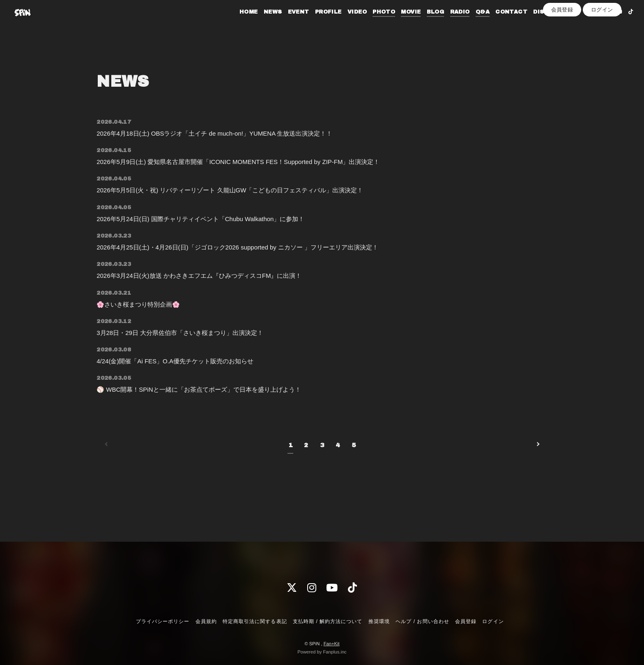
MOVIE (398, 24)
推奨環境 (379, 621)
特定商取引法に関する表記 (255, 621)
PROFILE (316, 24)
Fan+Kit (332, 644)
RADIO (447, 24)
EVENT (286, 24)
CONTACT (499, 24)
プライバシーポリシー (163, 621)
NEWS (260, 24)
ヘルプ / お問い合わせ (422, 621)
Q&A (470, 24)
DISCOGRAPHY (543, 24)
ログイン (602, 38)
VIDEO (344, 24)
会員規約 (206, 621)
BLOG (423, 24)
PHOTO (371, 24)
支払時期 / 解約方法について (328, 621)
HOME (236, 24)
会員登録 (562, 38)
